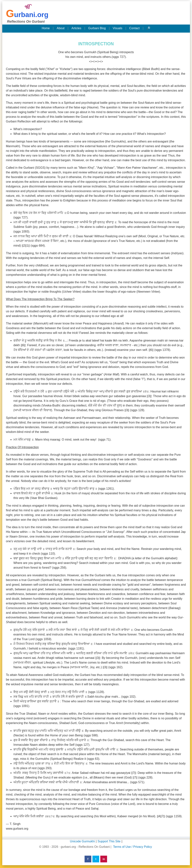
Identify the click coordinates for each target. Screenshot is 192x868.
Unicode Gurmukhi (82, 841)
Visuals (117, 28)
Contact (134, 28)
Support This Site (109, 841)
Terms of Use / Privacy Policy (132, 847)
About (61, 28)
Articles (76, 28)
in (104, 859)
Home (46, 28)
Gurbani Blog (97, 28)
